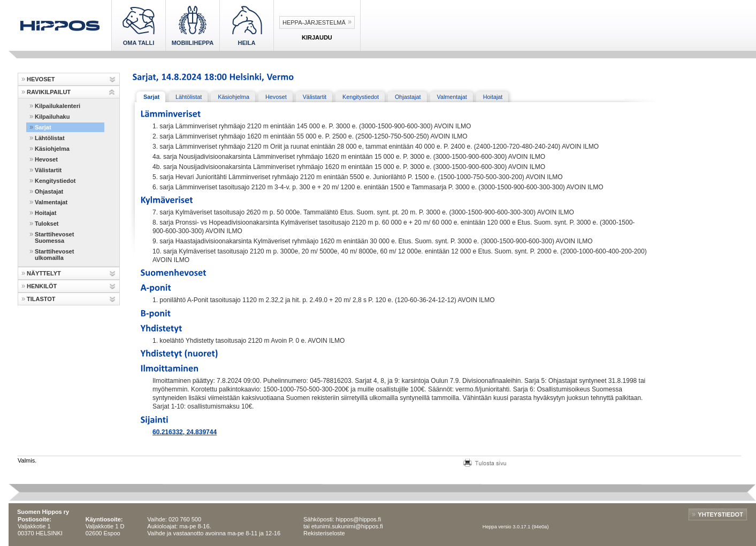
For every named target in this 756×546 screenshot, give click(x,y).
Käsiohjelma (52, 149)
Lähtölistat (50, 138)
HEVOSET (41, 79)
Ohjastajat (49, 191)
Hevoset (46, 159)
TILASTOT (41, 299)
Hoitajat (45, 213)
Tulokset (47, 224)
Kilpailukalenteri (58, 106)
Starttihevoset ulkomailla (54, 255)
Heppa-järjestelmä (314, 22)
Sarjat (43, 127)
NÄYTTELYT (44, 273)
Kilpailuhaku (52, 117)
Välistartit (48, 170)
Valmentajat (51, 202)
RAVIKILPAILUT (49, 92)
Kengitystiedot (55, 181)
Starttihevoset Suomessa (54, 237)
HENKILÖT (42, 286)
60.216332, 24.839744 (185, 432)
